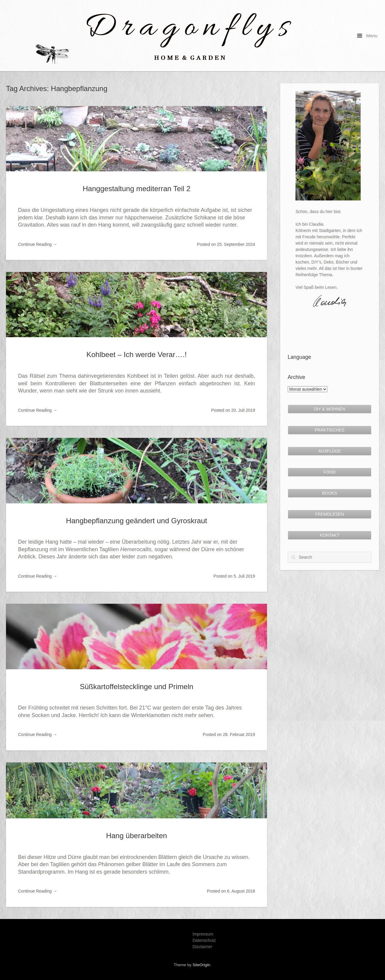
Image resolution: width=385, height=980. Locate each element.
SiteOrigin (201, 965)
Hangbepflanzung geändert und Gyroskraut (137, 521)
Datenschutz (204, 940)
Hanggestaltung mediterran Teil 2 (136, 189)
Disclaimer (202, 947)
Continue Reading (38, 244)
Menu (367, 36)
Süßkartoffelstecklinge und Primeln (137, 687)
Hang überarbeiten (136, 836)
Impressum (203, 934)
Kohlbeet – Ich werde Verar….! (137, 354)
